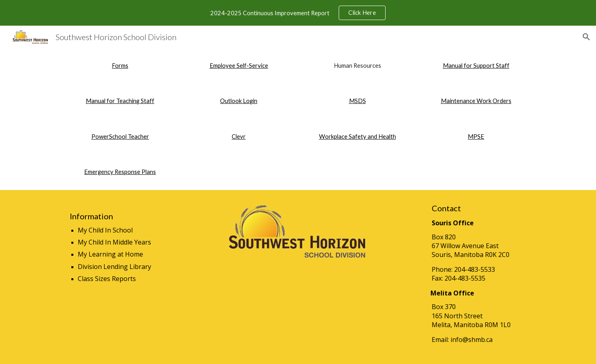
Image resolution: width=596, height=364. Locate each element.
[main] (120, 66)
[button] (586, 37)
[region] (298, 13)
